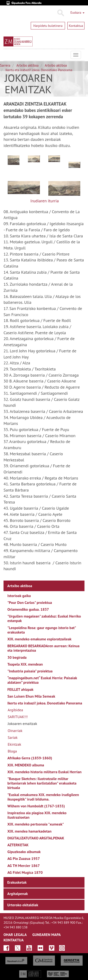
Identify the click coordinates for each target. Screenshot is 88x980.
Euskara (77, 12)
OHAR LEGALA (15, 935)
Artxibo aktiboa (27, 65)
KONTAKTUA (14, 940)
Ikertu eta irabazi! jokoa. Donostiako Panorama (39, 70)
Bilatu (60, 13)
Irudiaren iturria (44, 201)
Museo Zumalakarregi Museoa (7, 55)
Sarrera (5, 65)
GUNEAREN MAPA (47, 935)
